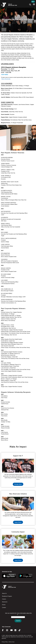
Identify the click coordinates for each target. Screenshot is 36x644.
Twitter (20, 630)
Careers (4, 599)
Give (33, 2)
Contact (4, 608)
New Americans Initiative (18, 494)
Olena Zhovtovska (6, 79)
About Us (4, 593)
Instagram (8, 630)
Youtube (11, 630)
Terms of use (12, 642)
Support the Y (18, 456)
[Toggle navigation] (30, 5)
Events (4, 605)
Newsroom (5, 602)
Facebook (4, 630)
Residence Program (7, 596)
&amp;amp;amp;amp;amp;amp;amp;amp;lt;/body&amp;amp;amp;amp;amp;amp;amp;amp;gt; (18, 619)
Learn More (18, 522)
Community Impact (18, 532)
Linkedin (16, 630)
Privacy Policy (5, 642)
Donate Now (18, 484)
